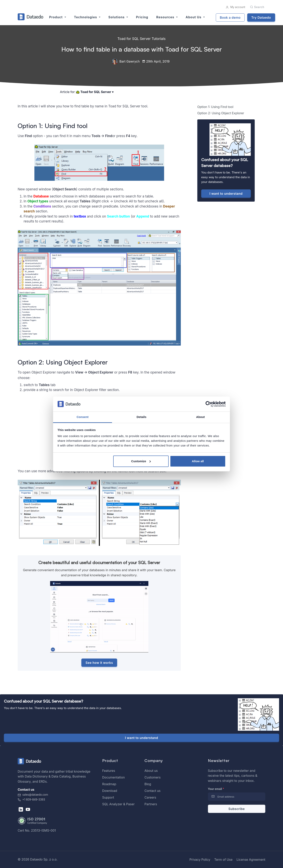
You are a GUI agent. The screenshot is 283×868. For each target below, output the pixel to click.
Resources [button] (166, 17)
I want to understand (226, 194)
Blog (148, 784)
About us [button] (194, 17)
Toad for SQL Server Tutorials (142, 39)
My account (235, 7)
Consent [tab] (83, 417)
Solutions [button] (117, 17)
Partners (151, 804)
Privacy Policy (200, 860)
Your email (216, 789)
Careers (150, 797)
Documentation (113, 777)
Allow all (198, 461)
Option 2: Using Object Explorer (221, 113)
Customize (141, 461)
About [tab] (200, 417)
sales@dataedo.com (33, 795)
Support (108, 797)
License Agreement (251, 860)
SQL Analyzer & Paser (118, 804)
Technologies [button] (86, 17)
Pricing (142, 17)
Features (109, 771)
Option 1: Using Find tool (215, 107)
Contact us (153, 791)
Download (110, 791)
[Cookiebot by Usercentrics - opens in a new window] (208, 404)
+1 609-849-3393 (31, 800)
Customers (153, 777)
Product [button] (56, 17)
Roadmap (109, 784)
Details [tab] (141, 417)
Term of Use (223, 860)
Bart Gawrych (126, 61)
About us (151, 771)
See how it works (99, 663)
